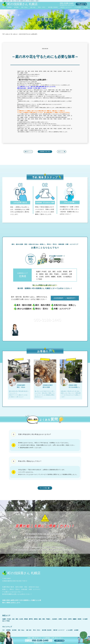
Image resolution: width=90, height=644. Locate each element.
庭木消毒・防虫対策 (53, 7)
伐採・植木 (33, 7)
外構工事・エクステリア (66, 7)
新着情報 (9, 7)
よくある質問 (78, 7)
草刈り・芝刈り (42, 7)
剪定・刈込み (24, 7)
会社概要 (86, 7)
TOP (3, 7)
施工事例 (16, 7)
